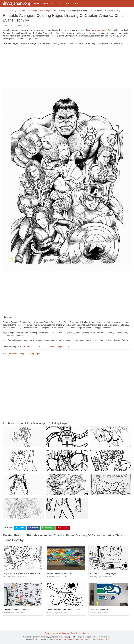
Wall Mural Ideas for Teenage (16, 610)
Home (37, 3)
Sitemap (48, 633)
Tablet (41, 347)
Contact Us (57, 633)
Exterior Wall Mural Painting (59, 573)
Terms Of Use (76, 633)
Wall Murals (64, 3)
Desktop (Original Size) (59, 347)
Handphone (29, 347)
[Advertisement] (67, 66)
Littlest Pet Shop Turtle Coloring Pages (63, 610)
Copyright (66, 633)
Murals (76, 3)
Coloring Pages (49, 3)
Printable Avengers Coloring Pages (25, 354)
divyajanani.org (17, 3)
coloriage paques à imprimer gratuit (81, 639)
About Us (86, 633)
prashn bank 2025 (102, 639)
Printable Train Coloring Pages (103, 573)
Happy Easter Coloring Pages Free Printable (23, 573)
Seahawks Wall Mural (99, 610)
